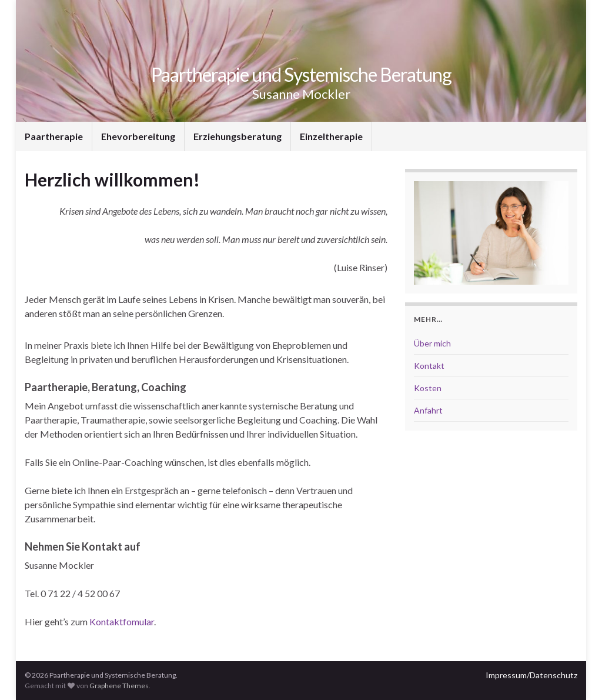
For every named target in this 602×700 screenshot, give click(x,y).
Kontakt (429, 366)
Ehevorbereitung (138, 136)
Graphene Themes (119, 686)
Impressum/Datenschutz (531, 675)
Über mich (432, 343)
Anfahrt (428, 410)
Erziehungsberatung (238, 136)
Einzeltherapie (331, 136)
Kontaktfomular (122, 621)
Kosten (428, 388)
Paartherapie (54, 136)
